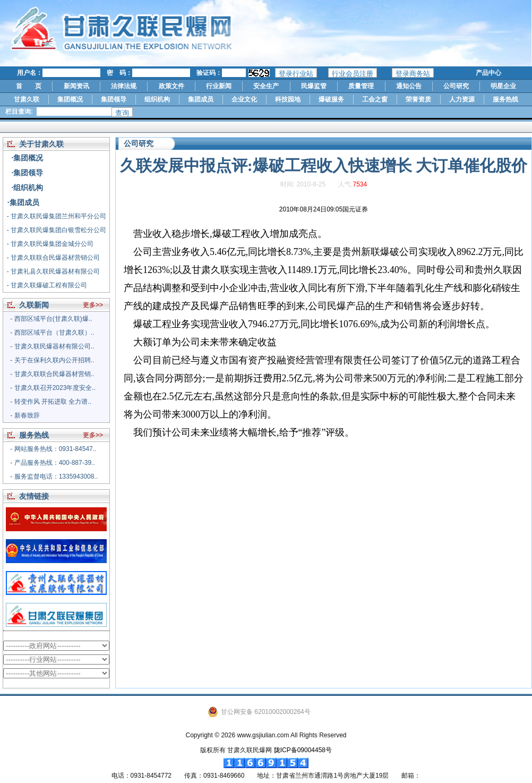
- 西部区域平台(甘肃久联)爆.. (51, 319)
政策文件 (171, 86)
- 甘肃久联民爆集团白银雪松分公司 (57, 230)
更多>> (93, 305)
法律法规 (124, 86)
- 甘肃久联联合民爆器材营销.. (52, 374)
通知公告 (409, 86)
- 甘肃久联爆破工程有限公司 (47, 285)
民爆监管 (314, 86)
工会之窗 (375, 99)
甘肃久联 (27, 99)
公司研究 (456, 86)
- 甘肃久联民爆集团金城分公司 (50, 244)
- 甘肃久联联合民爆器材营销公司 (53, 258)
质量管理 (361, 86)
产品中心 (488, 73)
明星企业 (503, 86)
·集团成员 (23, 202)
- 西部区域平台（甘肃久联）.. (52, 333)
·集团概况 (28, 158)
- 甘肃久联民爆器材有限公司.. (52, 346)
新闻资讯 (76, 86)
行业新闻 (219, 86)
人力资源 (462, 99)
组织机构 (157, 99)
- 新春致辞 (25, 415)
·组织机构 (28, 188)
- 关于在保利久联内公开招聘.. (52, 360)
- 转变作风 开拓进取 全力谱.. (51, 402)
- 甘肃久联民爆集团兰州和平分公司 (57, 216)
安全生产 (266, 86)
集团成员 (201, 99)
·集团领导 (28, 173)
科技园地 (288, 99)
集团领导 (114, 99)
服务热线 (505, 99)
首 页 (29, 86)
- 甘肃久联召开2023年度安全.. (53, 388)
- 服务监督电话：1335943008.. (54, 476)
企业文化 (244, 99)
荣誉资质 (418, 99)
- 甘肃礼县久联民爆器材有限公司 (53, 271)
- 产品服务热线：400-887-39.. (52, 463)
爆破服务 (331, 99)
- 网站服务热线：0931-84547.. (53, 449)
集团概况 (70, 99)
